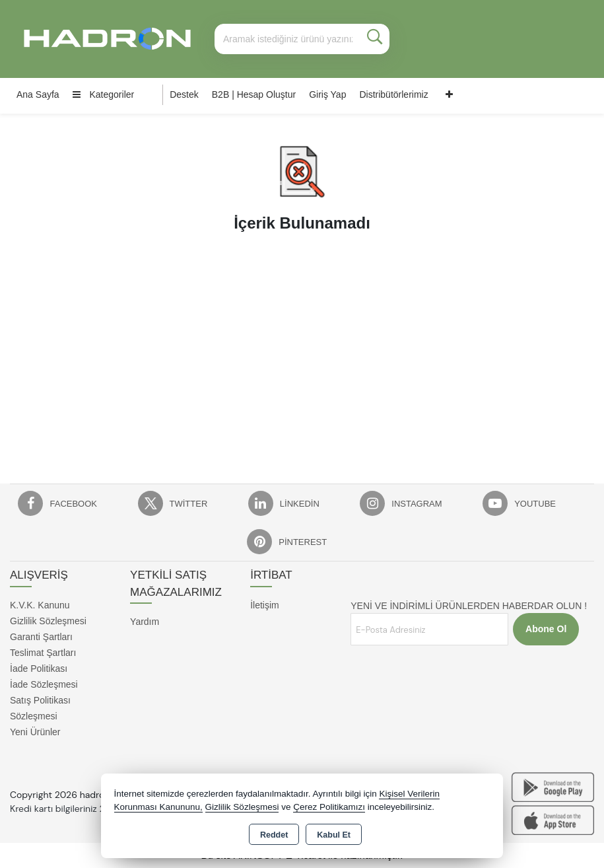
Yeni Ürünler (35, 732)
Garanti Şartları (41, 637)
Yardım (145, 622)
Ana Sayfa (38, 94)
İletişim (265, 605)
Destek (184, 94)
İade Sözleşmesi (44, 684)
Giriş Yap (327, 94)
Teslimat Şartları (43, 653)
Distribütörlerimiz (393, 94)
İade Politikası (39, 669)
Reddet (274, 835)
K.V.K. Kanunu (40, 605)
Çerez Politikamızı (329, 807)
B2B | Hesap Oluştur (254, 94)
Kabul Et (334, 835)
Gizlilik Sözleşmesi (48, 621)
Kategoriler (104, 94)
